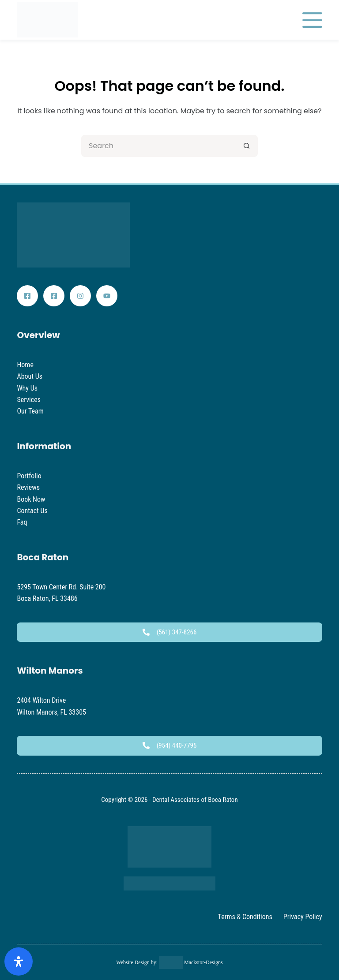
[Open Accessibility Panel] (19, 961)
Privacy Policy (303, 917)
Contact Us (32, 511)
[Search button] (247, 146)
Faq (22, 522)
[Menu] (312, 20)
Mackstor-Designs (203, 962)
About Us (30, 376)
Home (25, 365)
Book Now (31, 499)
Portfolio (29, 476)
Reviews (28, 487)
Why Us (27, 388)
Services (29, 400)
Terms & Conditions (245, 917)
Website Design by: (137, 962)
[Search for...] (158, 146)
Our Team (30, 411)
